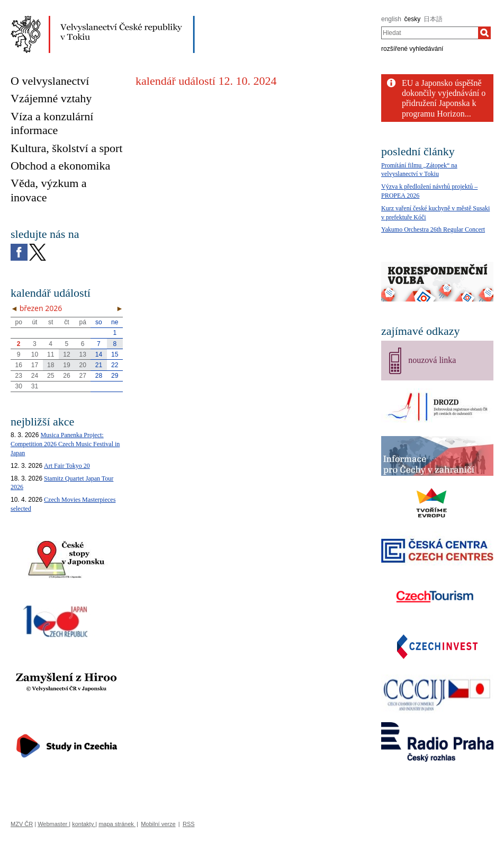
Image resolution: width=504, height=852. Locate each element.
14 (99, 354)
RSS (189, 824)
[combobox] (430, 33)
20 (83, 365)
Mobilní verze (158, 824)
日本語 (433, 19)
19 (66, 365)
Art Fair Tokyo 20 (67, 466)
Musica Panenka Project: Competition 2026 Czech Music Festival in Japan (65, 444)
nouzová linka (432, 360)
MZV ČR (22, 824)
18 (51, 365)
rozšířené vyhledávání (412, 49)
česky (413, 19)
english (391, 19)
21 (99, 365)
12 (66, 354)
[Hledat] (484, 33)
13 (83, 354)
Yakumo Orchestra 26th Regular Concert (433, 229)
